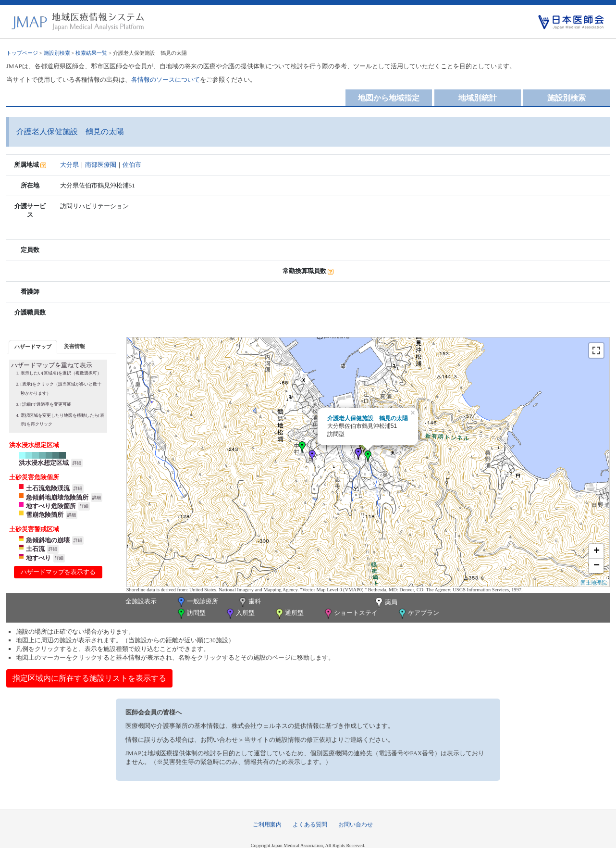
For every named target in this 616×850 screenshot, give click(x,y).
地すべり (38, 558)
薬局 (385, 603)
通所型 (289, 614)
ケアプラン (418, 614)
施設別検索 (57, 53)
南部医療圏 (101, 165)
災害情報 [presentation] (74, 346)
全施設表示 (141, 601)
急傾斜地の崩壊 (48, 540)
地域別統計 (478, 98)
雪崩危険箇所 (45, 515)
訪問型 (191, 614)
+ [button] (597, 551)
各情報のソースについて (166, 80)
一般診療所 (197, 602)
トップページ (22, 53)
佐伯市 (132, 165)
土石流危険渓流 (48, 488)
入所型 (240, 614)
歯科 (249, 602)
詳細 (77, 463)
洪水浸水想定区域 (44, 463)
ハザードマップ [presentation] (33, 347)
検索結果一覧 (91, 53)
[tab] (33, 346)
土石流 (35, 549)
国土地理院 (594, 583)
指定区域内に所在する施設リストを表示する (89, 678)
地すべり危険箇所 (51, 506)
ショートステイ (350, 614)
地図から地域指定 (389, 98)
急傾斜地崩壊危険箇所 (57, 497)
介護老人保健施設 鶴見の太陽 (368, 418)
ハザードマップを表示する (58, 572)
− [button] (597, 566)
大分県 (69, 165)
